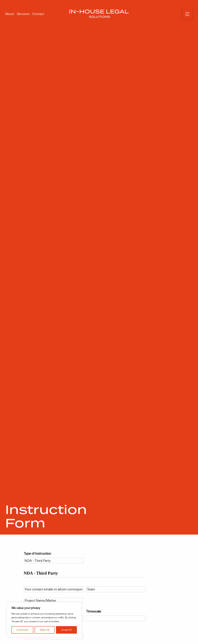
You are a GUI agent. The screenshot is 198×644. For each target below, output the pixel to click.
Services (23, 14)
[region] (44, 620)
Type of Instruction (37, 554)
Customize (22, 630)
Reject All (45, 630)
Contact (38, 14)
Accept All (66, 630)
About (10, 14)
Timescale (94, 612)
